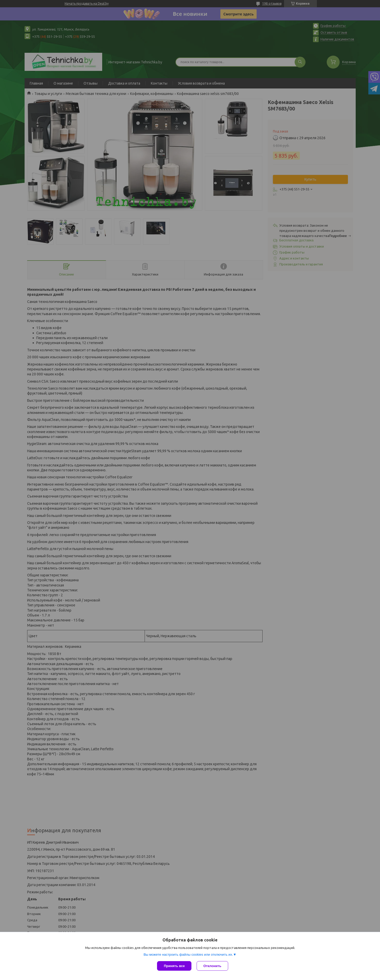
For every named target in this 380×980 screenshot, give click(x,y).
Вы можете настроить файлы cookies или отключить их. (188, 955)
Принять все (174, 966)
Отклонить (212, 966)
